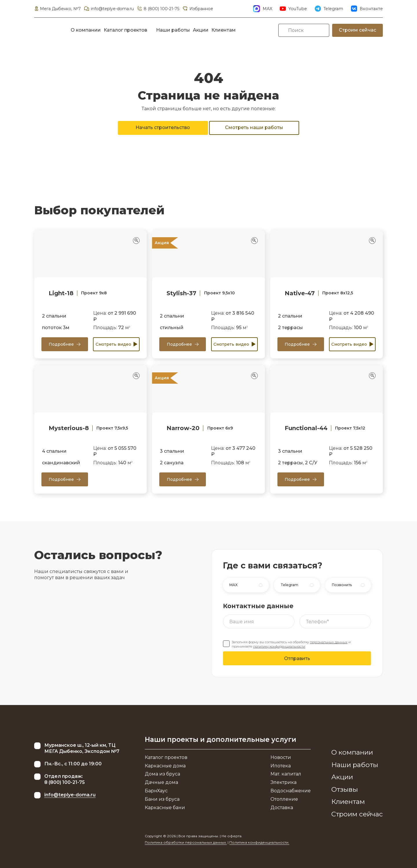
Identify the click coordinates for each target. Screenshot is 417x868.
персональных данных (329, 642)
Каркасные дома (165, 766)
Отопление (284, 799)
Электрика (284, 782)
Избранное (197, 9)
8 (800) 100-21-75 (158, 9)
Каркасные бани (165, 808)
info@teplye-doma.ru (109, 9)
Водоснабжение (291, 791)
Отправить (297, 658)
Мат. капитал (286, 774)
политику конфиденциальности (279, 646)
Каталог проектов (125, 30)
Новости (281, 757)
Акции (201, 30)
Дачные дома (161, 782)
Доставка (282, 808)
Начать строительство (163, 127)
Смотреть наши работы (254, 127)
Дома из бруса (162, 774)
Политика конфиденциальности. (259, 842)
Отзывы (345, 789)
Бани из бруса (162, 799)
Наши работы (173, 30)
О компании (86, 30)
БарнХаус (156, 791)
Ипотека (281, 766)
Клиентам (224, 30)
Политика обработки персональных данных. (186, 842)
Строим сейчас (357, 30)
